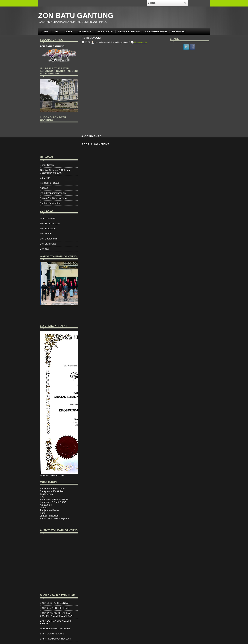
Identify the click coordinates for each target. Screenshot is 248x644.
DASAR (68, 32)
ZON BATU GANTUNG (76, 16)
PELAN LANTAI (105, 32)
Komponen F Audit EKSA (53, 502)
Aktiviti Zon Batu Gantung (53, 198)
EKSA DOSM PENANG (52, 634)
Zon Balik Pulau (48, 244)
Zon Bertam (46, 234)
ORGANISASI (85, 32)
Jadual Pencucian (49, 516)
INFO (56, 32)
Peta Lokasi (91, 38)
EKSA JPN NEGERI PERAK (55, 608)
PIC (42, 497)
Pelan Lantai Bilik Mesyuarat (55, 518)
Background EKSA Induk (53, 489)
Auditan (44, 188)
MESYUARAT (179, 32)
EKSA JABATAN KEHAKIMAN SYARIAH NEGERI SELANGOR (57, 614)
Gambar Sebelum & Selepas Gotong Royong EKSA (55, 171)
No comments (140, 42)
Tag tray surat (47, 494)
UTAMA (45, 32)
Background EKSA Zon (52, 491)
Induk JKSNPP (48, 218)
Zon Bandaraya (48, 229)
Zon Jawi (45, 249)
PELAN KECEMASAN (129, 32)
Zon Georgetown (49, 239)
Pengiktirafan (47, 165)
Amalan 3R (46, 505)
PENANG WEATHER (59, 139)
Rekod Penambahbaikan (53, 193)
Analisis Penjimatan (50, 203)
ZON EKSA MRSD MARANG (55, 629)
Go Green (45, 178)
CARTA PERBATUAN (156, 32)
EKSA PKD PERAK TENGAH (55, 639)
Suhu (43, 513)
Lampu (44, 508)
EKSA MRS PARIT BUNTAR (55, 603)
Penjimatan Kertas (50, 510)
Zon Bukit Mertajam (50, 223)
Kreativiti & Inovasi (50, 183)
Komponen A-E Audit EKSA (54, 499)
